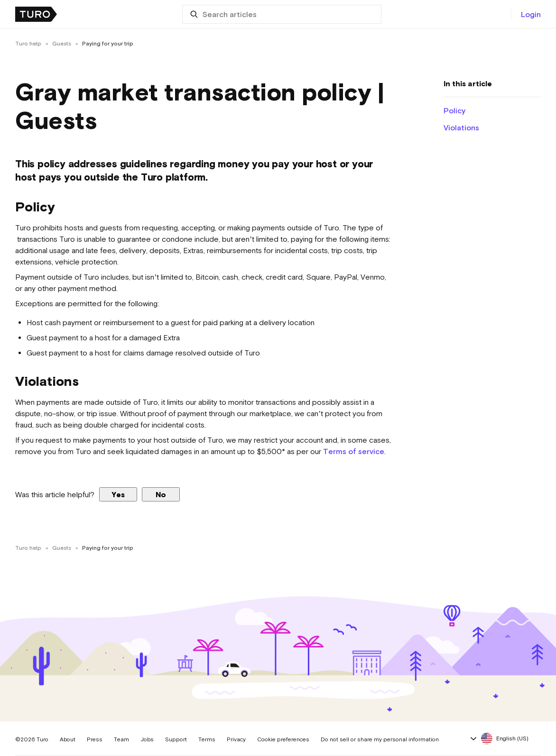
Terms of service (354, 451)
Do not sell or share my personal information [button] (380, 739)
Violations (461, 128)
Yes (118, 494)
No (161, 494)
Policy (454, 110)
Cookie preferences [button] (283, 739)
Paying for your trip (108, 44)
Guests (62, 44)
